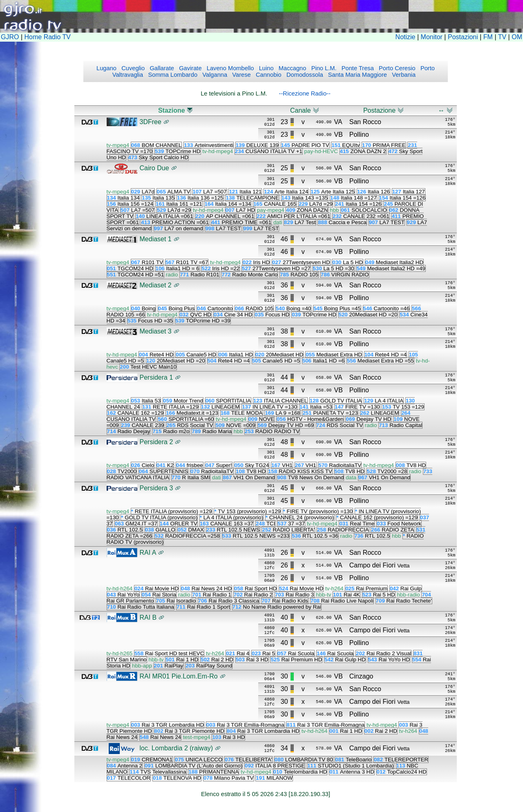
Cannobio (268, 75)
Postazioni (463, 37)
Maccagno (292, 68)
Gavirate (189, 68)
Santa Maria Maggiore (357, 75)
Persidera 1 (156, 377)
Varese (240, 75)
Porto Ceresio (396, 68)
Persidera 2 (156, 442)
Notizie (406, 37)
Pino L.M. (323, 68)
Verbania (403, 75)
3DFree (151, 122)
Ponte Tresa (357, 68)
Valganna (214, 75)
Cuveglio (132, 68)
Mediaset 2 (156, 285)
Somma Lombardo (172, 75)
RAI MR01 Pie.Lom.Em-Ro (179, 676)
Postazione (379, 110)
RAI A (148, 553)
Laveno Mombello (230, 68)
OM (517, 37)
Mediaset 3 (156, 331)
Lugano (106, 68)
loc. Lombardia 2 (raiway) (177, 748)
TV (502, 37)
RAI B (148, 617)
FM (488, 37)
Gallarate (161, 68)
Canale (301, 110)
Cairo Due (154, 168)
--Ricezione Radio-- (305, 93)
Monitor (432, 37)
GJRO (10, 37)
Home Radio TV (48, 37)
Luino (266, 68)
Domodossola (304, 75)
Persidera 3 (156, 488)
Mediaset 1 (156, 239)
